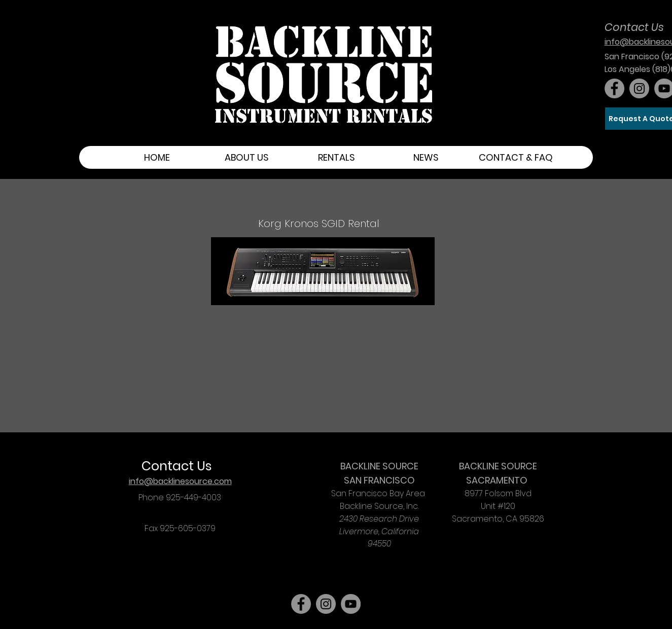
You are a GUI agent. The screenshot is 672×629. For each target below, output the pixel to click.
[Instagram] (639, 88)
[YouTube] (351, 604)
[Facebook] (614, 88)
